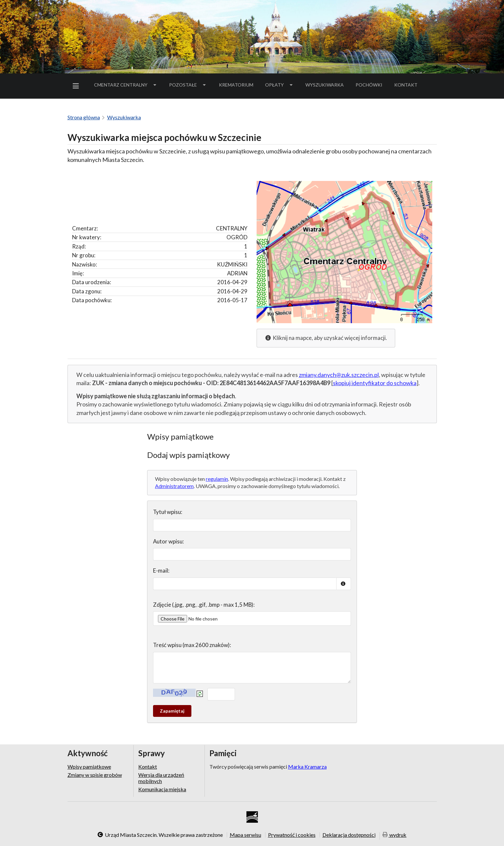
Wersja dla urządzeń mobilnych (161, 778)
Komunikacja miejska (162, 789)
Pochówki (371, 86)
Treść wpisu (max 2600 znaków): (192, 645)
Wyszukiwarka (325, 85)
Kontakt (406, 85)
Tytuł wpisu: (168, 512)
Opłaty (280, 85)
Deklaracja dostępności (349, 835)
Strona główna (84, 117)
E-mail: (161, 571)
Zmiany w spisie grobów (95, 775)
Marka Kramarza (307, 767)
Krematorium (236, 85)
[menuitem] (77, 86)
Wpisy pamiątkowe (89, 767)
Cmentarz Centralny (126, 85)
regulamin (217, 479)
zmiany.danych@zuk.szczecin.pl (339, 375)
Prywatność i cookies (292, 835)
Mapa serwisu (245, 835)
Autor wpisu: (168, 541)
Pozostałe (188, 85)
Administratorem (174, 486)
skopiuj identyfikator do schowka (375, 383)
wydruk (395, 835)
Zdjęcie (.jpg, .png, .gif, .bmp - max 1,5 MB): (204, 605)
